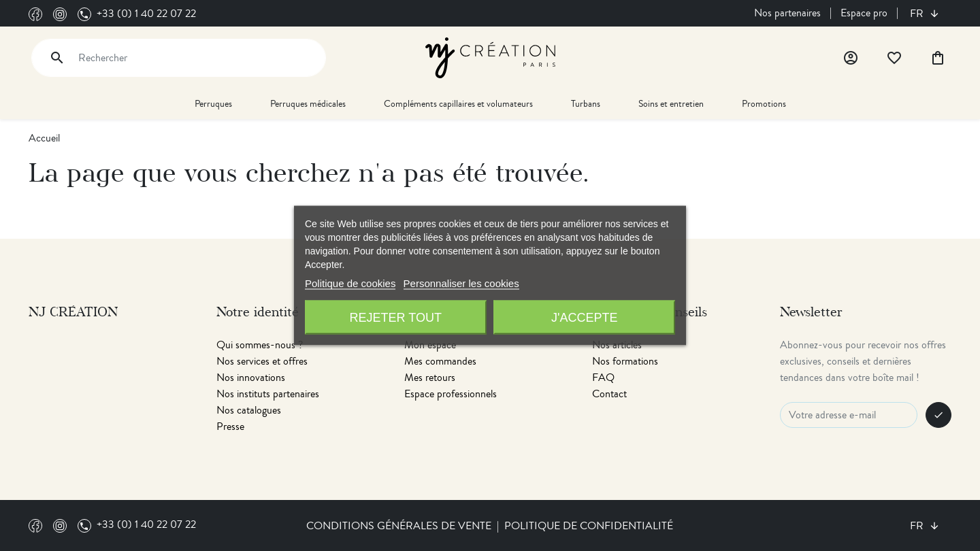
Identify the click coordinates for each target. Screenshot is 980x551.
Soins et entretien (671, 104)
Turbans (586, 104)
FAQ (603, 378)
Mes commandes (440, 361)
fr (918, 14)
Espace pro (864, 13)
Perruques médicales (308, 104)
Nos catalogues (249, 410)
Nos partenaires (787, 13)
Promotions (764, 104)
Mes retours (430, 378)
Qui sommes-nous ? (260, 345)
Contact (609, 394)
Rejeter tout (396, 318)
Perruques (213, 104)
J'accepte (584, 318)
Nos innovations (251, 378)
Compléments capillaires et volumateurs (458, 104)
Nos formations (625, 361)
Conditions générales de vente (399, 526)
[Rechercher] (179, 58)
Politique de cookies (350, 283)
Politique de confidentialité (589, 526)
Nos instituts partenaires (268, 394)
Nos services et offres (262, 361)
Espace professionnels (451, 394)
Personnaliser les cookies (461, 283)
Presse (230, 427)
